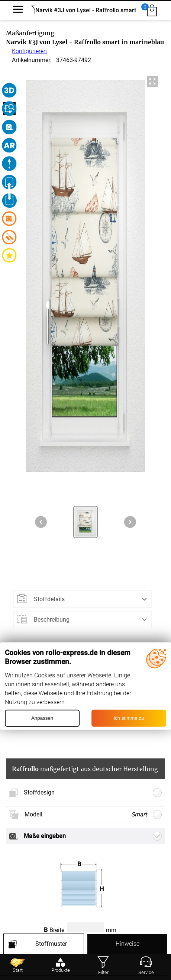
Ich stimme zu (129, 718)
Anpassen (42, 718)
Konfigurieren (29, 51)
